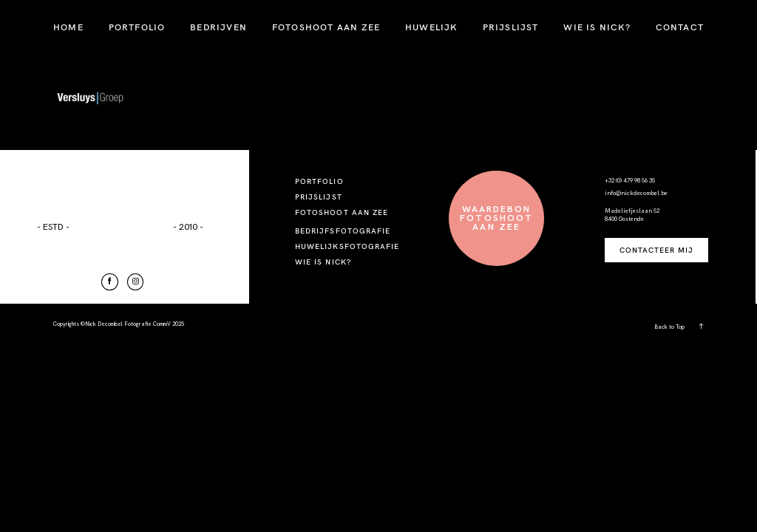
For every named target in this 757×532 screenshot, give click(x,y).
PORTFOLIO (137, 27)
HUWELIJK (431, 27)
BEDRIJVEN (218, 27)
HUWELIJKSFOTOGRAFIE (347, 246)
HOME (68, 27)
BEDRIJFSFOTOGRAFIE (343, 231)
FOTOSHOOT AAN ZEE (326, 27)
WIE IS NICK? (597, 27)
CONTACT (680, 27)
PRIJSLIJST (511, 27)
